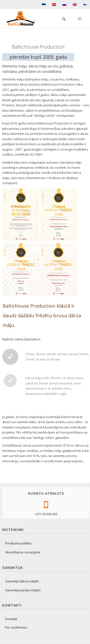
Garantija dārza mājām (22, 581)
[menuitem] (61, 18)
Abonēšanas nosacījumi (23, 552)
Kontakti (11, 619)
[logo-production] (23, 18)
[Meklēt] (61, 18)
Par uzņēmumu (16, 627)
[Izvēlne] (79, 18)
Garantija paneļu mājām (23, 590)
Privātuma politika (18, 543)
